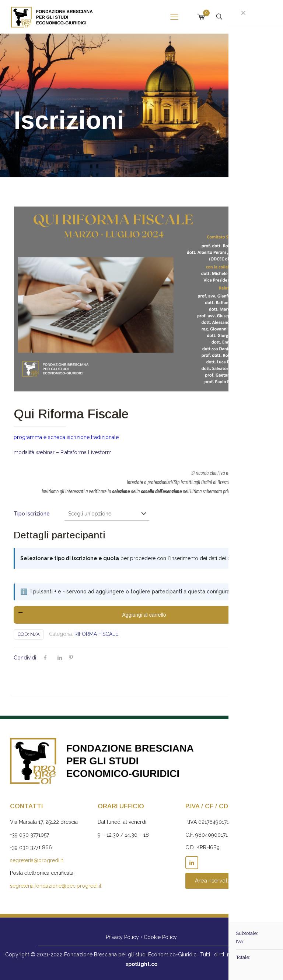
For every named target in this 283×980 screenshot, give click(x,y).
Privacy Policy (122, 937)
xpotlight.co (141, 964)
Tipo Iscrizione (32, 514)
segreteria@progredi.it (36, 860)
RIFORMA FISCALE (96, 634)
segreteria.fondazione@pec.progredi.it (56, 886)
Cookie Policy (160, 937)
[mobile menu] (174, 17)
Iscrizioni (250, 17)
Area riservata (213, 881)
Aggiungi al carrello (144, 615)
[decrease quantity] (22, 615)
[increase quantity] (266, 615)
